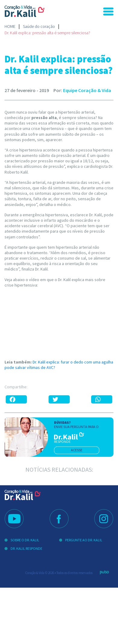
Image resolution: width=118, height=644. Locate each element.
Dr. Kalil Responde (26, 548)
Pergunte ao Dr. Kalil (84, 540)
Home (10, 26)
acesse (77, 450)
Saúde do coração (39, 26)
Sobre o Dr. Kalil (25, 540)
